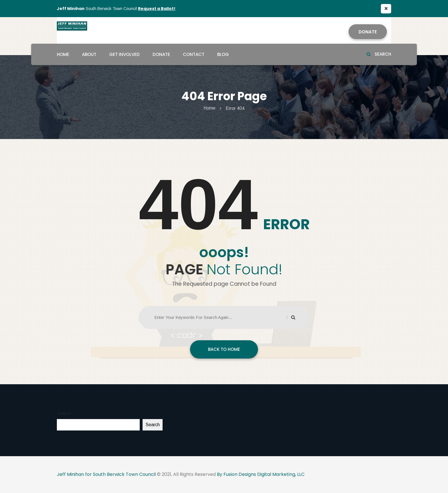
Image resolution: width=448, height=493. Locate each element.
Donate (368, 32)
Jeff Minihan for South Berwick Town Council (106, 474)
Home (63, 54)
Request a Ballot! (157, 9)
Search (379, 54)
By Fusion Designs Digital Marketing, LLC (261, 474)
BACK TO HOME (224, 349)
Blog (223, 54)
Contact (194, 54)
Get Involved (124, 54)
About (89, 54)
